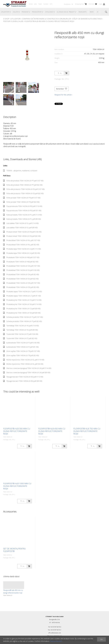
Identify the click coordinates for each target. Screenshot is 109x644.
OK (101, 639)
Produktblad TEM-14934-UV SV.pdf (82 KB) (21, 279)
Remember (62, 89)
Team (40, 4)
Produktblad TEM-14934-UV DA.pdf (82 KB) (21, 274)
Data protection (56, 641)
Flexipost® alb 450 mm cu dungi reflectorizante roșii (49, 21)
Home (31, 4)
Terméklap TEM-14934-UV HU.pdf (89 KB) (21, 330)
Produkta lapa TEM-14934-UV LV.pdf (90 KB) (22, 253)
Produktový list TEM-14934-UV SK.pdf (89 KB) (22, 313)
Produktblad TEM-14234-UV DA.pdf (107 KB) (22, 266)
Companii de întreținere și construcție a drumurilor (46, 19)
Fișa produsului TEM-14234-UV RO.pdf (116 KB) (23, 206)
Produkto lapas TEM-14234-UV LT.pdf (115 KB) (23, 292)
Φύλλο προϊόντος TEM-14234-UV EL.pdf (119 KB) (24, 360)
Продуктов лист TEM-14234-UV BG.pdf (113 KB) (23, 377)
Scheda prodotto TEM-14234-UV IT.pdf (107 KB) (23, 317)
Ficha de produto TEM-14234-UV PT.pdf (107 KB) (23, 181)
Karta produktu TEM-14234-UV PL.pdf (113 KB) (23, 215)
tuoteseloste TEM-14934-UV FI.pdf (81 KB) (21, 347)
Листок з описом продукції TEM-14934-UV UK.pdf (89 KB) (27, 373)
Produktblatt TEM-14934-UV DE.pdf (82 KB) (21, 287)
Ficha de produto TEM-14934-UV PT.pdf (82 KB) (23, 185)
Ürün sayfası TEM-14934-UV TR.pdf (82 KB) (21, 355)
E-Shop (6, 19)
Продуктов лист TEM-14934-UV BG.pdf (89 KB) (23, 381)
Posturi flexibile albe (13, 21)
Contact (46, 4)
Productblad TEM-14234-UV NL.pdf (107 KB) (22, 240)
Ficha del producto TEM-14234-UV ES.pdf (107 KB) (24, 189)
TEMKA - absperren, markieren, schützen (20, 171)
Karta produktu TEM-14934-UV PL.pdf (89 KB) (22, 219)
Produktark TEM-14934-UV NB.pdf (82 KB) (21, 262)
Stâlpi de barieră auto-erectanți (87, 19)
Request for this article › (63, 95)
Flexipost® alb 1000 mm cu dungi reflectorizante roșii (17, 486)
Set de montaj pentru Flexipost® (14, 550)
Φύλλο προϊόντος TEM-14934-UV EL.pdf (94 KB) (23, 364)
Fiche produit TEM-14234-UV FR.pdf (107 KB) (22, 198)
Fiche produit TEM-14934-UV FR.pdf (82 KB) (21, 202)
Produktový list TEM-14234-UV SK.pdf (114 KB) (22, 304)
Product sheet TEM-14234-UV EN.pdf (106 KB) (22, 232)
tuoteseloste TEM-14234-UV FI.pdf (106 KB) (21, 343)
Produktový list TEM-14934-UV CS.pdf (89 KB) (22, 309)
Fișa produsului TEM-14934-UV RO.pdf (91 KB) (22, 211)
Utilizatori (16, 19)
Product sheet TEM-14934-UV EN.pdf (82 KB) (22, 236)
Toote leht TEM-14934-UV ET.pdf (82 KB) (20, 338)
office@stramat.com (55, 633)
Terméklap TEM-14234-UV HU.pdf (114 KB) (21, 326)
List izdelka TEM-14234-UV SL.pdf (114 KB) (21, 223)
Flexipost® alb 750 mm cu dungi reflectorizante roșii (87, 431)
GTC (51, 4)
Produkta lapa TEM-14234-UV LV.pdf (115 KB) (22, 249)
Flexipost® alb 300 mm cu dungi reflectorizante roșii (17, 431)
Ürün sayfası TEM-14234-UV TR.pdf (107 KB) (22, 351)
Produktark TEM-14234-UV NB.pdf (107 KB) (21, 257)
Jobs (35, 4)
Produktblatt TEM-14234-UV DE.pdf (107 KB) (22, 283)
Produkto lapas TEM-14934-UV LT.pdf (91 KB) (22, 296)
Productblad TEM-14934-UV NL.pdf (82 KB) (21, 245)
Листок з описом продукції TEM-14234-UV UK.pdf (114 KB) (27, 368)
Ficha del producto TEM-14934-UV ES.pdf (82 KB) (23, 193)
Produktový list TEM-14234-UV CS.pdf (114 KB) (22, 300)
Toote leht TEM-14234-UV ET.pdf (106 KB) (21, 334)
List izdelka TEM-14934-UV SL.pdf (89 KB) (20, 228)
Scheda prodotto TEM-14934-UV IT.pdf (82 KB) (23, 321)
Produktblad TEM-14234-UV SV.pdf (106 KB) (21, 270)
